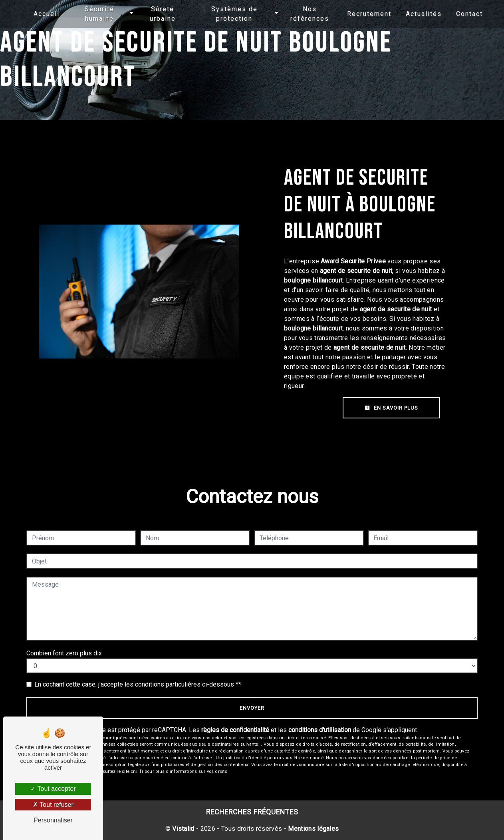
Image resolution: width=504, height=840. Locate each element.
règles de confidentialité (235, 730)
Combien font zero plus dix (64, 653)
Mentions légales (313, 829)
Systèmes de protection (233, 14)
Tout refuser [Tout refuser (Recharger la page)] (53, 805)
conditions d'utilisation (320, 730)
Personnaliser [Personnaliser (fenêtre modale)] (53, 820)
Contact (463, 14)
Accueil (53, 14)
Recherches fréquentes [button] (252, 812)
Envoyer (252, 708)
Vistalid (183, 829)
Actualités (418, 14)
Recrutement (363, 14)
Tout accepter (53, 789)
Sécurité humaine (104, 14)
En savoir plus (391, 408)
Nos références (305, 14)
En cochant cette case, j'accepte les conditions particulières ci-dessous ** (138, 684)
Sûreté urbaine (164, 14)
